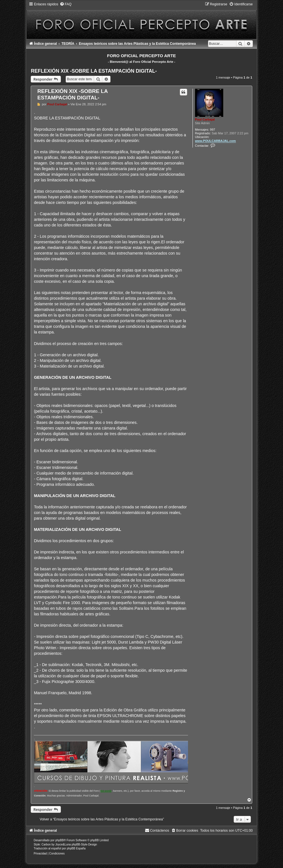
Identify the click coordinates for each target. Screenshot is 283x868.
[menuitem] (66, 4)
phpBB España (76, 848)
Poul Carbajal (205, 119)
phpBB (59, 840)
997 (213, 130)
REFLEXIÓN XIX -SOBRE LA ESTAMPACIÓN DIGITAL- (94, 71)
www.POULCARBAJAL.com (215, 141)
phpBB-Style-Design (84, 844)
